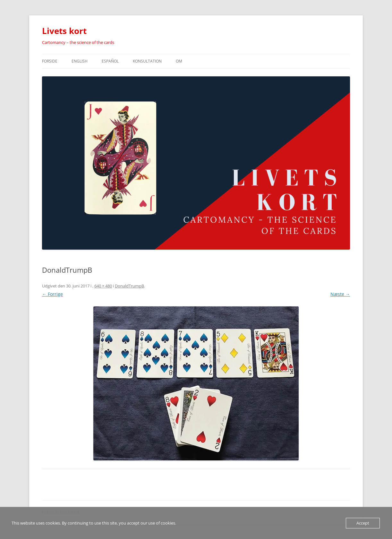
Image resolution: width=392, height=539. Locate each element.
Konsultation (147, 61)
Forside (50, 61)
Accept (363, 523)
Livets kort (64, 31)
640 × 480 (103, 286)
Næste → (340, 294)
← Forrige (52, 294)
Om (179, 61)
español (110, 61)
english (80, 61)
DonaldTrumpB (129, 286)
